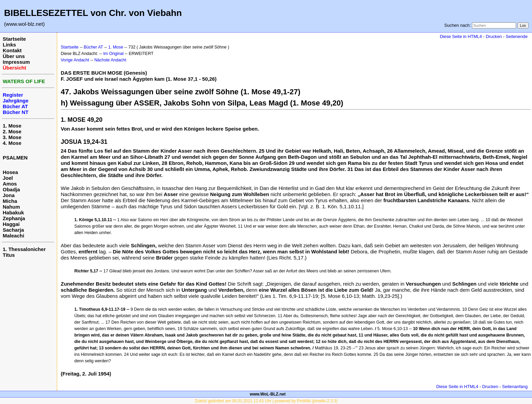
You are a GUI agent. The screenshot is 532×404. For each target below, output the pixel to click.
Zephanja (14, 218)
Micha (10, 201)
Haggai (11, 224)
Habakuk (13, 213)
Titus (9, 255)
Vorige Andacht (75, 60)
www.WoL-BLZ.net (268, 394)
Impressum (16, 62)
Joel (8, 178)
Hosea (10, 172)
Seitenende (517, 36)
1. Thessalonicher (24, 249)
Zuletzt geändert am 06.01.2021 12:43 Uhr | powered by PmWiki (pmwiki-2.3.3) (266, 401)
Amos (10, 184)
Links (9, 45)
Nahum (11, 207)
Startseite (14, 39)
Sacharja (13, 230)
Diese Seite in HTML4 (461, 36)
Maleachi (13, 236)
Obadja (11, 189)
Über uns (14, 56)
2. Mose (12, 131)
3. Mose (12, 137)
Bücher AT (93, 47)
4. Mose (12, 143)
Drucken (494, 36)
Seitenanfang (515, 387)
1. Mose (12, 126)
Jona (9, 195)
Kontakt (12, 50)
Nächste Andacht (110, 60)
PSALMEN (15, 158)
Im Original (113, 54)
